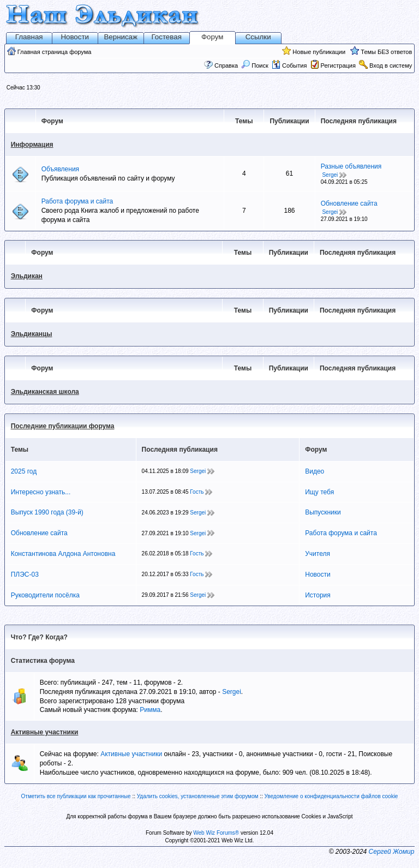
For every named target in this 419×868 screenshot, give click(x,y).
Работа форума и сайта (77, 201)
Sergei (330, 175)
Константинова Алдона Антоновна (63, 554)
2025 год (24, 471)
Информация (32, 145)
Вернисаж (121, 37)
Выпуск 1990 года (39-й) (47, 512)
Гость (197, 492)
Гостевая (167, 37)
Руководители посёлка (45, 595)
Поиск (255, 65)
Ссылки (258, 37)
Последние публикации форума (63, 426)
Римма (150, 710)
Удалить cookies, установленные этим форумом (198, 796)
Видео (315, 471)
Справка (226, 65)
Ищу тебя (319, 492)
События (289, 65)
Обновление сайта (349, 203)
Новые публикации (319, 52)
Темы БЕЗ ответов (386, 52)
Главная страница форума (55, 52)
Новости (75, 37)
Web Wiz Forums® (216, 833)
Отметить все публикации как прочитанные (76, 796)
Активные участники (45, 732)
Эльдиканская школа (45, 392)
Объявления (60, 169)
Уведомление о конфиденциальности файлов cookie (331, 796)
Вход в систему (391, 65)
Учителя (318, 554)
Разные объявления (351, 166)
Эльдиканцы (32, 334)
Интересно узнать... (41, 492)
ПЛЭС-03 (25, 574)
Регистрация (338, 65)
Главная (29, 37)
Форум (213, 37)
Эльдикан (27, 276)
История (318, 595)
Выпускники (323, 512)
